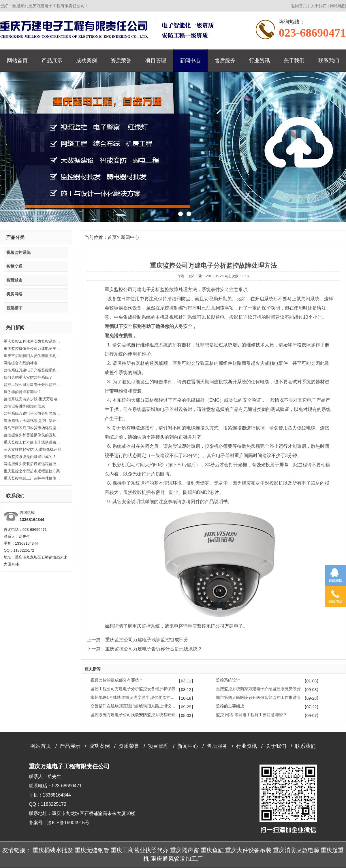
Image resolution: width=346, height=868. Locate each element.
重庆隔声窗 (185, 850)
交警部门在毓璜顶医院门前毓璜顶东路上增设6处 (134, 706)
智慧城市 (14, 280)
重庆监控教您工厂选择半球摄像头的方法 (33, 478)
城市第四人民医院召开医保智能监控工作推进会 (258, 697)
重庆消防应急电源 (296, 850)
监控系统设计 (228, 680)
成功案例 (86, 61)
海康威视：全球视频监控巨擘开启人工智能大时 (33, 421)
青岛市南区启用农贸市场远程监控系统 (33, 428)
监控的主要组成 (230, 706)
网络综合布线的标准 (21, 363)
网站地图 (338, 6)
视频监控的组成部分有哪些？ (117, 680)
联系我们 (329, 61)
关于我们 (319, 6)
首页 (112, 237)
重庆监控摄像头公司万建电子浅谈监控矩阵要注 (33, 349)
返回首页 (299, 6)
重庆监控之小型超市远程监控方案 (32, 471)
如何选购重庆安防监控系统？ (28, 377)
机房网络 (14, 294)
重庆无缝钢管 (92, 850)
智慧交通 (14, 266)
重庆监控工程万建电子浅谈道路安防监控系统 (33, 442)
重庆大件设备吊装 (248, 850)
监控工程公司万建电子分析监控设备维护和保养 (33, 385)
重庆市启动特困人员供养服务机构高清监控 (33, 356)
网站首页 (17, 61)
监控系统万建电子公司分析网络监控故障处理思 (33, 413)
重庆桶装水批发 (53, 850)
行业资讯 (259, 61)
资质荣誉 (121, 61)
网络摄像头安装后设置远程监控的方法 (33, 464)
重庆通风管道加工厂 (177, 859)
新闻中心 (190, 61)
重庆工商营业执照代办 (140, 850)
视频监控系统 (18, 252)
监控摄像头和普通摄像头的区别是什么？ (33, 435)
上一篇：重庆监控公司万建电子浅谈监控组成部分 (138, 640)
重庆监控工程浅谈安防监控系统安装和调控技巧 (33, 341)
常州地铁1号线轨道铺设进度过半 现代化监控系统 (134, 697)
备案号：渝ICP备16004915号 (59, 823)
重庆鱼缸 (212, 850)
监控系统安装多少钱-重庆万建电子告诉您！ (33, 399)
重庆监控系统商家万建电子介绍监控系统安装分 (258, 689)
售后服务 (225, 61)
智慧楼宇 (14, 308)
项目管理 (156, 61)
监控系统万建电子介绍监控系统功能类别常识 (33, 370)
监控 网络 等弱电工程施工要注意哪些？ (251, 715)
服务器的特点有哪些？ (22, 392)
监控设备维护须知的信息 (24, 406)
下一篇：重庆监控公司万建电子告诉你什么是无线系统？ (144, 649)
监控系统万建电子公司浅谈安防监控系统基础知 (133, 715)
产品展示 (52, 61)
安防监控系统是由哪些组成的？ (30, 457)
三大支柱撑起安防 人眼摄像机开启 (32, 449)
